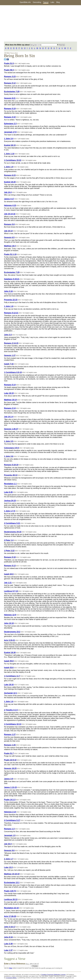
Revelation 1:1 (10, 484)
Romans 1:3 (9, 829)
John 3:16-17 (10, 927)
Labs (52, 2)
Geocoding (37, 2)
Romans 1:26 (10, 745)
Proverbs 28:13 (11, 475)
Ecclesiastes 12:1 (12, 883)
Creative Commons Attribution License (53, 975)
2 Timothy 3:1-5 (11, 710)
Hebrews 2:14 (10, 812)
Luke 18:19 (9, 393)
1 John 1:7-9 (9, 511)
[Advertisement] (40, 23)
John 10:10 (9, 623)
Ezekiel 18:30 (10, 653)
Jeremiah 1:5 (10, 835)
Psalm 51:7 (9, 753)
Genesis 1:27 (10, 355)
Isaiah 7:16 (9, 364)
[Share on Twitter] (5, 59)
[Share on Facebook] (8, 59)
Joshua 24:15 (10, 501)
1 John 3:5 (9, 441)
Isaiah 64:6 (9, 574)
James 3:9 (8, 779)
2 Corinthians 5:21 (12, 523)
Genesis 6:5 (9, 237)
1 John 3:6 (9, 456)
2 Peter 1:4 (9, 540)
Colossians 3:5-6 (11, 448)
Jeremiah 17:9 (10, 132)
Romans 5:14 (10, 385)
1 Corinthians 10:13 (13, 724)
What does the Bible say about (31, 45)
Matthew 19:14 (10, 400)
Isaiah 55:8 (9, 661)
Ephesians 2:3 (10, 124)
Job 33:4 (8, 844)
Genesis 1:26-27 (11, 429)
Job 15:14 (8, 231)
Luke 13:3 (8, 867)
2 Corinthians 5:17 (12, 820)
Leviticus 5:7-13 (11, 591)
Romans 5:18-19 (11, 465)
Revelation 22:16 (11, 908)
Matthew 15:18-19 (12, 874)
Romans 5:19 (10, 109)
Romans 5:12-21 (11, 313)
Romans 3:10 (10, 117)
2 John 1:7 (9, 859)
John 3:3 (8, 335)
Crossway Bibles (11, 978)
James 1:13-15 (10, 787)
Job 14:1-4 (9, 417)
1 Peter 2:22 (9, 551)
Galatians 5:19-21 (12, 279)
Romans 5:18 (10, 557)
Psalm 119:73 (10, 891)
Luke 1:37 (8, 950)
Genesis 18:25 (10, 768)
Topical (46, 2)
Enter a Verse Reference (21, 964)
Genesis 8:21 (10, 98)
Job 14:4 (8, 192)
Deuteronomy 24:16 (13, 532)
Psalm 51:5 (9, 63)
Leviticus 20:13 (11, 899)
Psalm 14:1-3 (10, 800)
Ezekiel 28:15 (10, 145)
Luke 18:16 (9, 685)
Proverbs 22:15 (11, 300)
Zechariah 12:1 (10, 693)
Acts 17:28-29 (10, 916)
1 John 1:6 (9, 702)
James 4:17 (9, 199)
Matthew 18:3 (10, 246)
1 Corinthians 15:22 (13, 160)
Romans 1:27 (10, 734)
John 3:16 (8, 291)
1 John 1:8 (9, 306)
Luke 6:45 (8, 492)
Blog (58, 2)
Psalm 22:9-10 (10, 760)
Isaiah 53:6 (9, 668)
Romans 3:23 (10, 77)
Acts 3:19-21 (9, 640)
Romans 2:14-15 (11, 343)
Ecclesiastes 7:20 (12, 92)
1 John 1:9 (9, 167)
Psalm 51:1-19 (10, 254)
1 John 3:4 (9, 139)
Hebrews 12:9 (10, 615)
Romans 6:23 (10, 175)
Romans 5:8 (9, 224)
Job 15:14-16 (10, 214)
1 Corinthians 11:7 (12, 676)
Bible (11, 968)
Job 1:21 (8, 583)
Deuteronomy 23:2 (12, 632)
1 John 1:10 (9, 154)
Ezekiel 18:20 (10, 182)
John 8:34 (8, 937)
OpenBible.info (25, 2)
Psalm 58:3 (9, 70)
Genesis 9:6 (9, 850)
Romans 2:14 (10, 408)
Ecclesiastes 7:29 (12, 272)
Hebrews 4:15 (10, 205)
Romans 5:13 (10, 566)
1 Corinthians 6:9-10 (13, 372)
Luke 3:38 (8, 944)
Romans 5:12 (10, 83)
